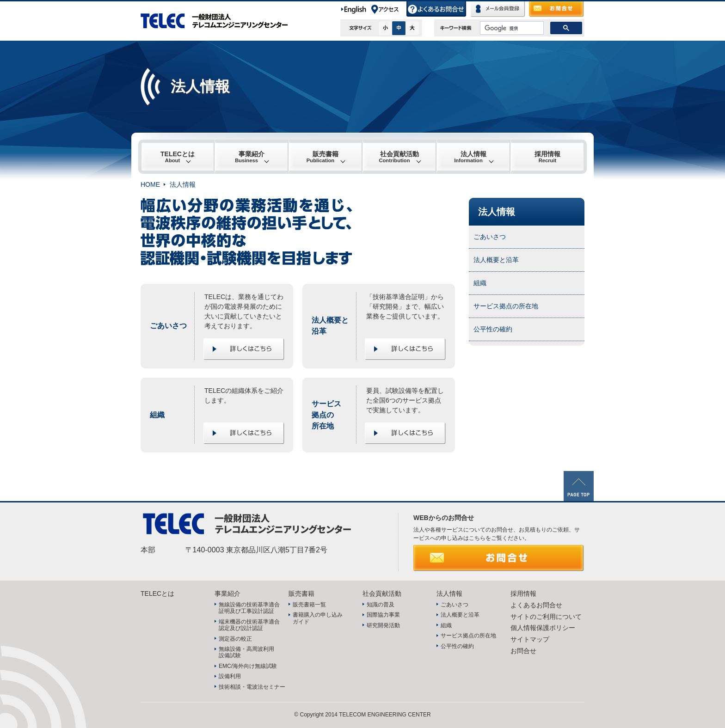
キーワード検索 (456, 28)
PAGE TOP (579, 486)
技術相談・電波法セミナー (252, 687)
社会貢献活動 (399, 157)
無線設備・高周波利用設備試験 (246, 652)
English (355, 9)
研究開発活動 (383, 625)
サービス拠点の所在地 (506, 306)
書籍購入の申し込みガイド (318, 618)
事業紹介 (250, 157)
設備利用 (230, 676)
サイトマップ (530, 639)
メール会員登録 (498, 9)
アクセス (388, 9)
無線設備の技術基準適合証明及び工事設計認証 (249, 608)
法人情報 (470, 157)
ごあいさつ (490, 237)
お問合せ (557, 9)
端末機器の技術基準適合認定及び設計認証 (249, 625)
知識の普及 (381, 605)
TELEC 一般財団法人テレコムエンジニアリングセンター (219, 21)
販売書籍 (323, 157)
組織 (480, 283)
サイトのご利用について (546, 617)
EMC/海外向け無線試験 (248, 666)
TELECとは (178, 157)
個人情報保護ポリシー (543, 628)
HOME (150, 184)
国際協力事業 (383, 615)
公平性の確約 (493, 329)
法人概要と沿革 (496, 260)
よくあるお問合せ (437, 9)
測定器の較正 (235, 639)
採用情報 (547, 157)
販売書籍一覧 (309, 605)
